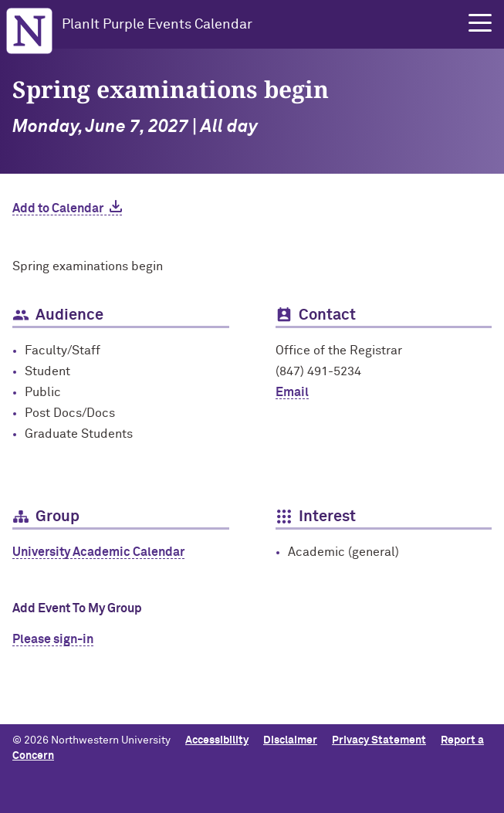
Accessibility (217, 740)
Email (292, 392)
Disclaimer (290, 740)
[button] (480, 23)
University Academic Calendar (98, 552)
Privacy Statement (379, 740)
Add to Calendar (58, 208)
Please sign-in (53, 639)
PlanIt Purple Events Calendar (157, 25)
